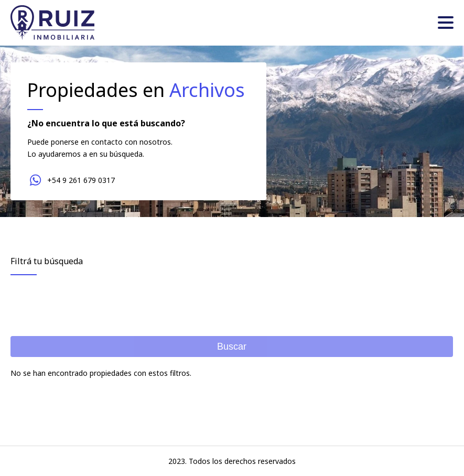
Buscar (232, 347)
